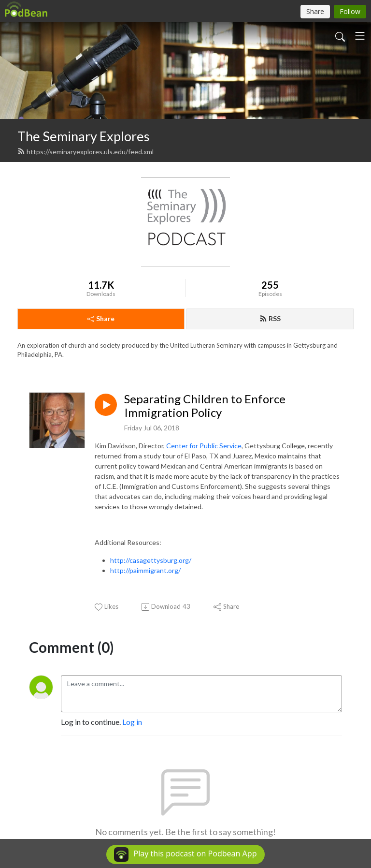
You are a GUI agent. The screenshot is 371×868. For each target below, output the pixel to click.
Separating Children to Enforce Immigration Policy (205, 406)
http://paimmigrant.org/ (145, 570)
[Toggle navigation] (360, 36)
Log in (132, 722)
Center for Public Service (204, 446)
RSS (270, 318)
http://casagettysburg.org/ (151, 560)
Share (101, 318)
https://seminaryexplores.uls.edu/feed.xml (86, 152)
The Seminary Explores (84, 136)
